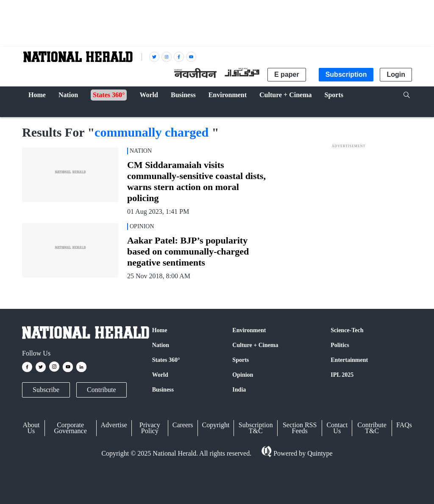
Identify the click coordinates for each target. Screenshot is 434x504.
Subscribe (46, 390)
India (239, 390)
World (160, 375)
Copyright (216, 425)
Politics (340, 345)
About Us (31, 428)
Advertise (114, 425)
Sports (241, 360)
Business (163, 390)
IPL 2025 (342, 375)
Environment (249, 330)
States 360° (166, 360)
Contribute (101, 390)
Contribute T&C (372, 428)
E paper (287, 74)
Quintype (319, 453)
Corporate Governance (71, 428)
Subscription (346, 74)
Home (160, 330)
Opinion (243, 375)
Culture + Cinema (255, 345)
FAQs (404, 425)
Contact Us (337, 428)
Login (396, 74)
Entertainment (349, 360)
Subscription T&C (256, 428)
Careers (183, 425)
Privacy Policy (150, 428)
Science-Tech (347, 330)
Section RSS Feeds (300, 428)
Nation (161, 345)
